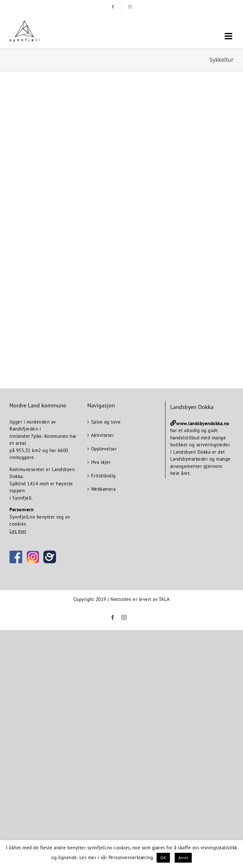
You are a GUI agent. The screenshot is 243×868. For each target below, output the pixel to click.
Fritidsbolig (103, 476)
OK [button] (163, 858)
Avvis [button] (183, 858)
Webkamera (103, 489)
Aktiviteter (103, 435)
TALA (164, 599)
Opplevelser (104, 449)
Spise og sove (106, 422)
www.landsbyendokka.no (203, 423)
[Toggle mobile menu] (229, 36)
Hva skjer (101, 462)
